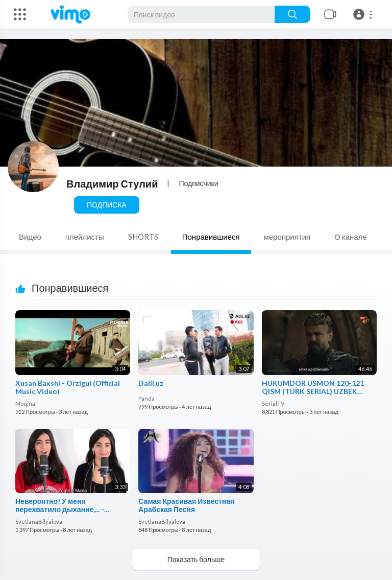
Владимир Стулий (112, 183)
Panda (146, 398)
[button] (364, 14)
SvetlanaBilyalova (39, 521)
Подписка (107, 205)
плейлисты (85, 237)
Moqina (25, 403)
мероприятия (287, 237)
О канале (351, 237)
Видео (30, 237)
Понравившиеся (211, 237)
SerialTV (273, 403)
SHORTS (143, 237)
